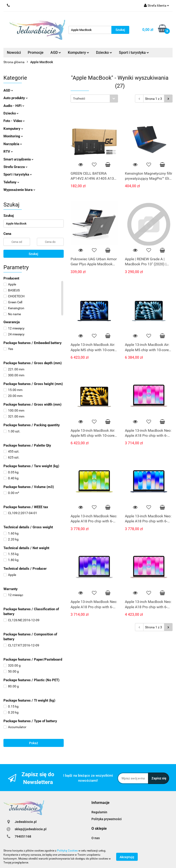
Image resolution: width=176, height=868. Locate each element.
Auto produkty (16, 98)
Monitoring (13, 136)
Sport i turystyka (134, 53)
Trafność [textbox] (79, 99)
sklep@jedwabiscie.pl (31, 829)
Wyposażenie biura (19, 190)
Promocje (36, 53)
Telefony (11, 182)
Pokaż (34, 743)
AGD (56, 53)
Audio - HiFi (14, 106)
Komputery (78, 53)
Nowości (14, 53)
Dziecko (104, 53)
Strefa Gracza (15, 167)
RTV (8, 152)
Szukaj (33, 254)
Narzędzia (13, 144)
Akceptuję (127, 857)
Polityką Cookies (67, 851)
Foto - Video (14, 121)
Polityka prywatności (107, 819)
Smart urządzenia (18, 159)
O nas (96, 838)
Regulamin (99, 812)
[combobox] (94, 99)
